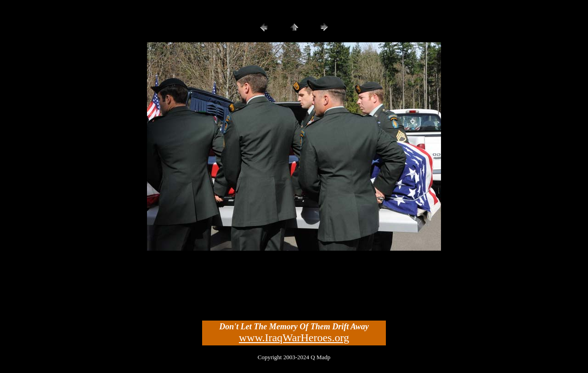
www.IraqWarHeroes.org (294, 338)
